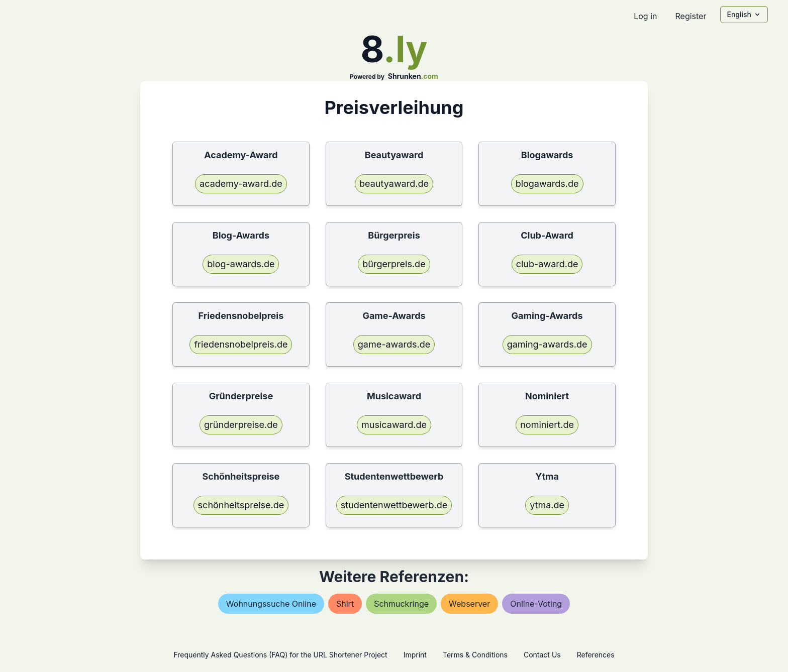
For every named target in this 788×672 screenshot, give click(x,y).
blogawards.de (547, 184)
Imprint (415, 655)
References (596, 655)
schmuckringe (401, 604)
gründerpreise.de (241, 425)
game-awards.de (394, 344)
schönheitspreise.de (241, 505)
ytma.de (547, 505)
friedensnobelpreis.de (241, 344)
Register (691, 16)
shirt (345, 604)
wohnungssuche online (271, 604)
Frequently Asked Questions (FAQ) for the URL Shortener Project (280, 655)
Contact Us (542, 655)
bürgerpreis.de (394, 264)
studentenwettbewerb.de (394, 505)
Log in (645, 16)
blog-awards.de (241, 264)
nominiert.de (547, 425)
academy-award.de (241, 184)
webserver (469, 604)
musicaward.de (394, 425)
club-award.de (547, 264)
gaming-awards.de (547, 344)
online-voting (536, 604)
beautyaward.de (394, 184)
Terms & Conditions (475, 655)
